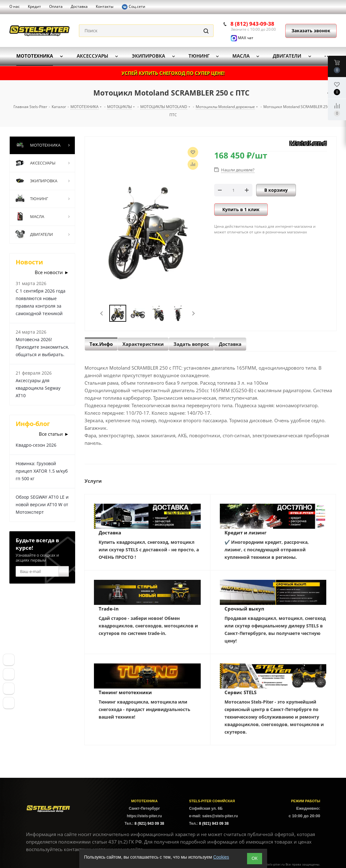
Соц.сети (133, 7)
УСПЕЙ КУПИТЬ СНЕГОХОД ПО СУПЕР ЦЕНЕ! (173, 73)
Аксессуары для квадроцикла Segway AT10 (38, 388)
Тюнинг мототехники (125, 692)
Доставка (110, 533)
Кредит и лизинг (245, 533)
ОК (254, 858)
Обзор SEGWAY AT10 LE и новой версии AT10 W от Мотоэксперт (42, 504)
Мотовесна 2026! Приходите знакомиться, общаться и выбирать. (42, 347)
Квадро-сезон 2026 (36, 445)
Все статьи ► (54, 434)
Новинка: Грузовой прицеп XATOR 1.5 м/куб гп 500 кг (42, 471)
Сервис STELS (240, 692)
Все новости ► (52, 272)
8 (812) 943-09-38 (252, 24)
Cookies (221, 857)
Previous (102, 313)
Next (193, 313)
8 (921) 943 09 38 (150, 824)
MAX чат (242, 38)
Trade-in (109, 609)
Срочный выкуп (244, 609)
